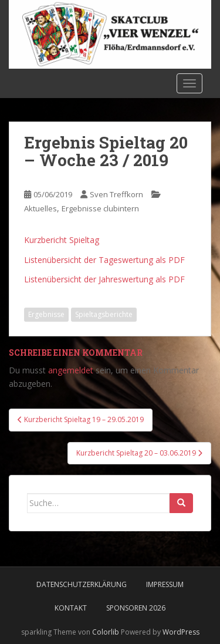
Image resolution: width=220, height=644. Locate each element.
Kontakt (71, 608)
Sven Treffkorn (116, 194)
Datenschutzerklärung (82, 584)
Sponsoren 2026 (136, 608)
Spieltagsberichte (104, 314)
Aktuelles (40, 208)
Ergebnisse (46, 314)
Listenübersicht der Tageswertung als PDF (104, 260)
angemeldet (71, 370)
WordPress (181, 632)
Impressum (165, 584)
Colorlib (106, 632)
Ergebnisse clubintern (100, 208)
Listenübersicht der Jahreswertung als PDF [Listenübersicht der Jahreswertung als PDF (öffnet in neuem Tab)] (104, 279)
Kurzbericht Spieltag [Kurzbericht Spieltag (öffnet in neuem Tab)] (62, 240)
